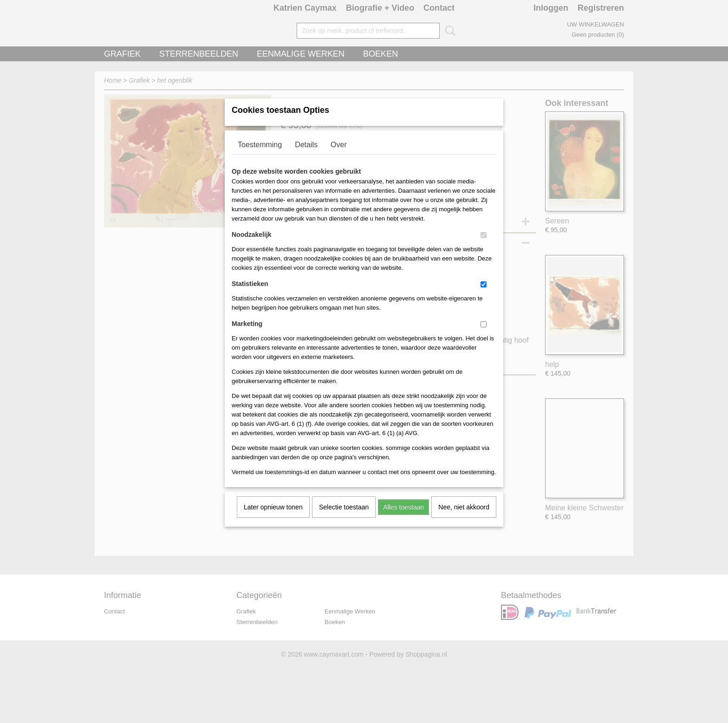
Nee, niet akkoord (464, 519)
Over (339, 157)
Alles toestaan (403, 519)
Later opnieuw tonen (273, 519)
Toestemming (260, 157)
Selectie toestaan (344, 519)
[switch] (484, 247)
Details (306, 157)
